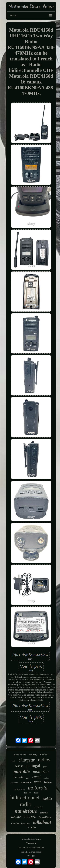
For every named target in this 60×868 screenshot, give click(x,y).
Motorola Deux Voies (31, 839)
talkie (48, 782)
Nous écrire (31, 843)
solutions (14, 783)
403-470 (27, 793)
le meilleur (45, 817)
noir (14, 761)
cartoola (44, 813)
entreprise (20, 789)
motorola (38, 788)
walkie (16, 817)
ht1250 (19, 766)
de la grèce (38, 807)
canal (36, 777)
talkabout (42, 822)
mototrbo (41, 772)
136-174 (30, 817)
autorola (26, 782)
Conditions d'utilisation (31, 852)
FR (33, 856)
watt (38, 782)
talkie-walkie (20, 755)
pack (45, 767)
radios (44, 760)
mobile (47, 799)
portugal (33, 766)
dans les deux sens (21, 823)
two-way (33, 755)
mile (28, 778)
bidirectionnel (25, 798)
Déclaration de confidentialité (31, 848)
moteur (44, 754)
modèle (46, 778)
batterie (18, 777)
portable (22, 771)
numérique (26, 811)
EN (29, 856)
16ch (36, 793)
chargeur (27, 760)
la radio (31, 827)
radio (26, 804)
